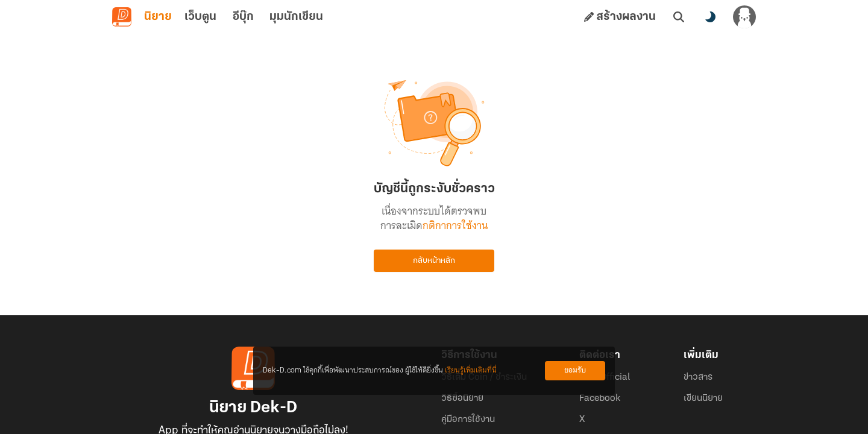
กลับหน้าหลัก (434, 261)
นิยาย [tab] (158, 17)
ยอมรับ (575, 370)
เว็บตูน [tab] (200, 17)
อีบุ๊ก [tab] (243, 17)
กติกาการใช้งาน (455, 225)
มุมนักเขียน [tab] (296, 17)
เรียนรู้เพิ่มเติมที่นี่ (471, 370)
